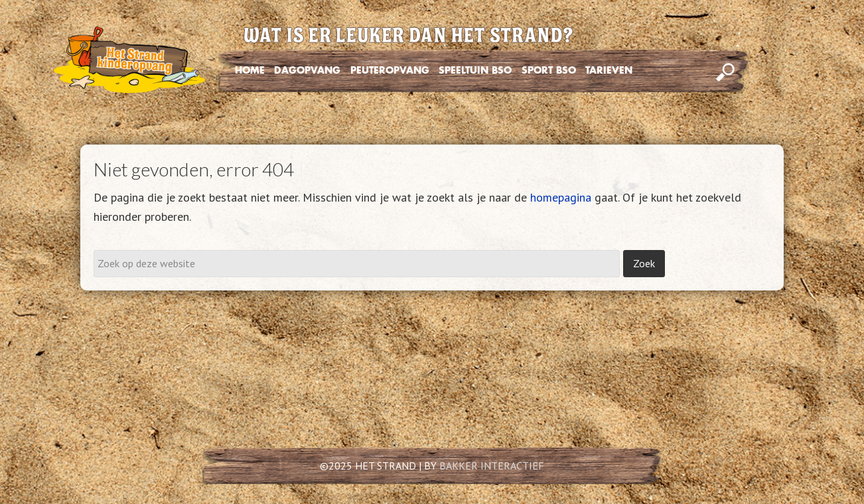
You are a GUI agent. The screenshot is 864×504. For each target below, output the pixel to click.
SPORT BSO (549, 70)
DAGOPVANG (307, 70)
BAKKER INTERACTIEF (492, 466)
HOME (250, 70)
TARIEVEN (609, 70)
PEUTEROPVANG (390, 70)
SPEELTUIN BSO (475, 70)
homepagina (561, 197)
